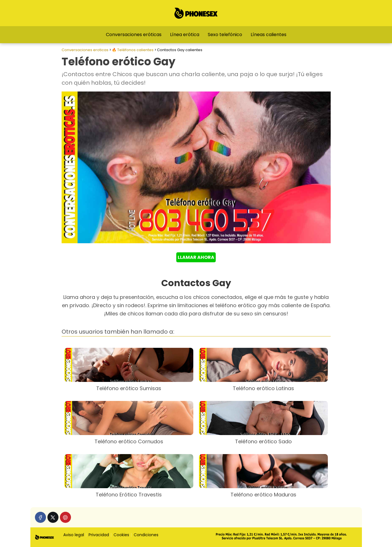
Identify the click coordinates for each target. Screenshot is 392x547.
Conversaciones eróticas (134, 35)
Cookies (121, 535)
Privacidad (99, 535)
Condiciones (146, 535)
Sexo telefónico (225, 35)
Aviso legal (74, 535)
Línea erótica (185, 35)
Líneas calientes (269, 35)
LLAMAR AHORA (196, 257)
